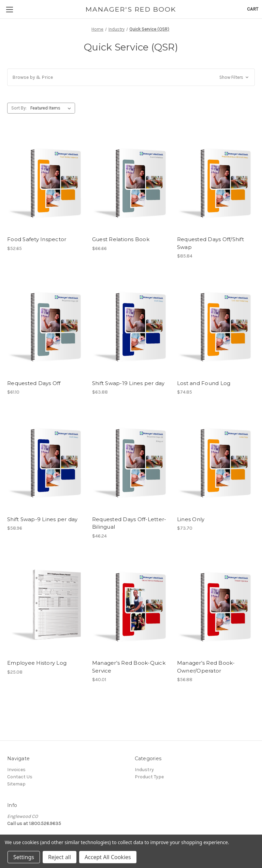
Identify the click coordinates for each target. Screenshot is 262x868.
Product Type (149, 777)
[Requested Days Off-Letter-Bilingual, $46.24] (131, 461)
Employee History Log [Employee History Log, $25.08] (37, 663)
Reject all (60, 857)
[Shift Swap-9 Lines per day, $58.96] (46, 461)
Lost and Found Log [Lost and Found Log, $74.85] (204, 383)
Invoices (16, 770)
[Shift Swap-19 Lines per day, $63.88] (131, 325)
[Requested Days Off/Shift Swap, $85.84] (216, 181)
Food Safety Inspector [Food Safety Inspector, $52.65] (37, 239)
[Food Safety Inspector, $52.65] (46, 181)
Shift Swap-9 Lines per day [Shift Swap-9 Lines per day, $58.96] (42, 519)
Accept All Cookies (108, 857)
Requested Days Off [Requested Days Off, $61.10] (34, 383)
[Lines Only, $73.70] (216, 461)
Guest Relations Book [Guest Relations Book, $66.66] (121, 239)
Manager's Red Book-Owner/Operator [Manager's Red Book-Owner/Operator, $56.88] (206, 667)
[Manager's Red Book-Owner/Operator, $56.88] (216, 605)
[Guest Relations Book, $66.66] (131, 181)
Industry (144, 770)
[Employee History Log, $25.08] (46, 605)
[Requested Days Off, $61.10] (46, 325)
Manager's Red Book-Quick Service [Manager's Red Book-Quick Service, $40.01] (129, 667)
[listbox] (52, 108)
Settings (24, 857)
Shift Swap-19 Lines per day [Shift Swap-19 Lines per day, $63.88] (128, 383)
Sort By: (19, 108)
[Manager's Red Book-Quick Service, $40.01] (131, 605)
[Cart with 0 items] (253, 9)
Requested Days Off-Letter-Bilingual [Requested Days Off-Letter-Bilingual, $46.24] (129, 523)
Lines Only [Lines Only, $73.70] (191, 519)
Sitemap (16, 784)
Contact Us (20, 777)
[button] (131, 77)
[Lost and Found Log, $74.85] (216, 325)
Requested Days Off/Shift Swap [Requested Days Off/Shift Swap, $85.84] (210, 243)
